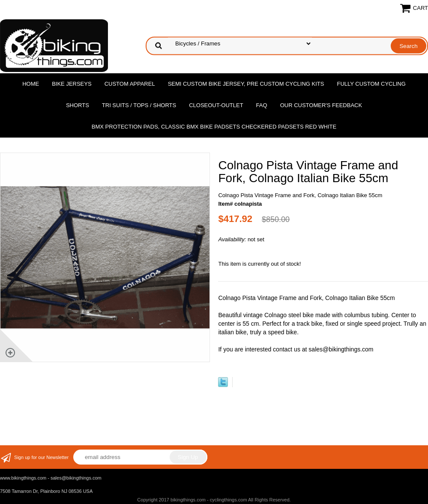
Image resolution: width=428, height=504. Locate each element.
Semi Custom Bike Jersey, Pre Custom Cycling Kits (246, 84)
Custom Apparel (130, 84)
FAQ (262, 105)
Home (31, 84)
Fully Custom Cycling (371, 84)
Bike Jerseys (72, 84)
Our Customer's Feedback (321, 105)
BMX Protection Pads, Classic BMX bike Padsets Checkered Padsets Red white (214, 127)
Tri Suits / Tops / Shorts (139, 105)
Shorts (78, 105)
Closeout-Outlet (216, 105)
